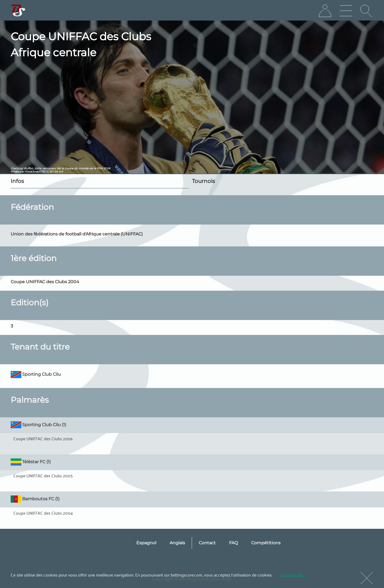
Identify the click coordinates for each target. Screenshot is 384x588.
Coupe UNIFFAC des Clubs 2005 (43, 475)
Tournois (203, 181)
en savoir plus (293, 575)
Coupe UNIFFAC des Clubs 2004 (43, 513)
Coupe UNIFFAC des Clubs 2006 (43, 438)
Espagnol (146, 543)
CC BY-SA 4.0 (54, 172)
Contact (207, 543)
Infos (17, 181)
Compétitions (266, 543)
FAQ (233, 543)
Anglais (177, 543)
